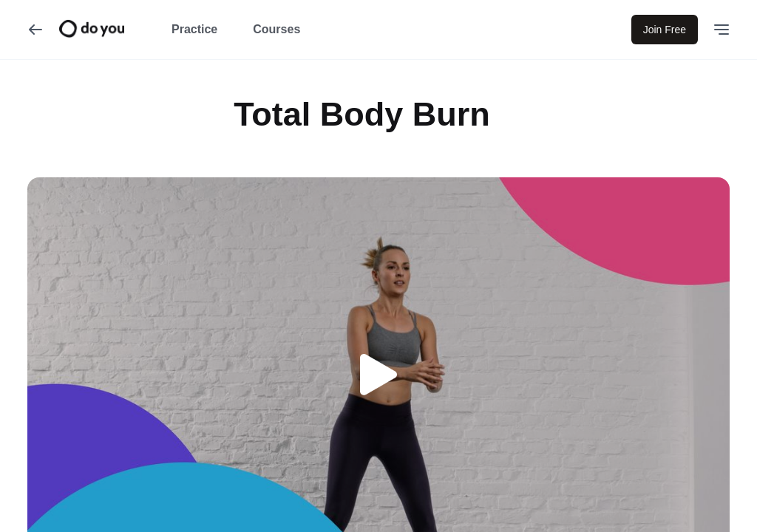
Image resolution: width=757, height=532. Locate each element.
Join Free (665, 30)
